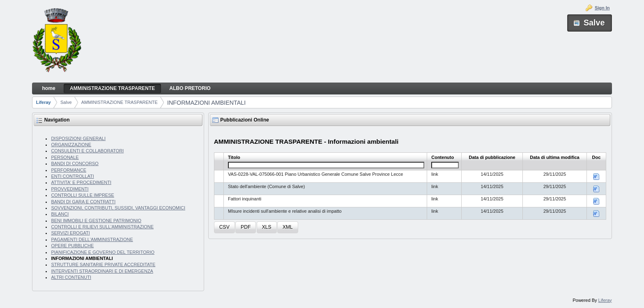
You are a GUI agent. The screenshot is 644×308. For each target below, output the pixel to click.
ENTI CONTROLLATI (72, 176)
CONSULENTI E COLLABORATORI (87, 151)
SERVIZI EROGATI (70, 233)
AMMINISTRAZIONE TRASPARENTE (120, 102)
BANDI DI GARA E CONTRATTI (83, 202)
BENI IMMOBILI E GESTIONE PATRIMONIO (96, 221)
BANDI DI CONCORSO (75, 163)
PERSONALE (65, 157)
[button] (224, 227)
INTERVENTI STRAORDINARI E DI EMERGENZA (102, 271)
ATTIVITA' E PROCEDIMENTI (81, 182)
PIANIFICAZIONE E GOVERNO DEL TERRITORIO (103, 252)
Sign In (602, 8)
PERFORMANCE (69, 170)
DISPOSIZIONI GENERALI (78, 138)
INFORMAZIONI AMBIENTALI (206, 103)
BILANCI (60, 214)
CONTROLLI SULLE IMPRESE (82, 195)
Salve (66, 102)
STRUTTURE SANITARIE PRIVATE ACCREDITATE (103, 264)
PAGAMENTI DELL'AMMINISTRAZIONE (92, 239)
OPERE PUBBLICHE (72, 246)
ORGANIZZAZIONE (71, 145)
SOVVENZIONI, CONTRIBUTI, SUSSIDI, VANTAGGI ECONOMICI (118, 208)
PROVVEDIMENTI (70, 189)
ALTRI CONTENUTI (71, 277)
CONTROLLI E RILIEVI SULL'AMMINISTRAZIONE (102, 227)
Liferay (44, 102)
